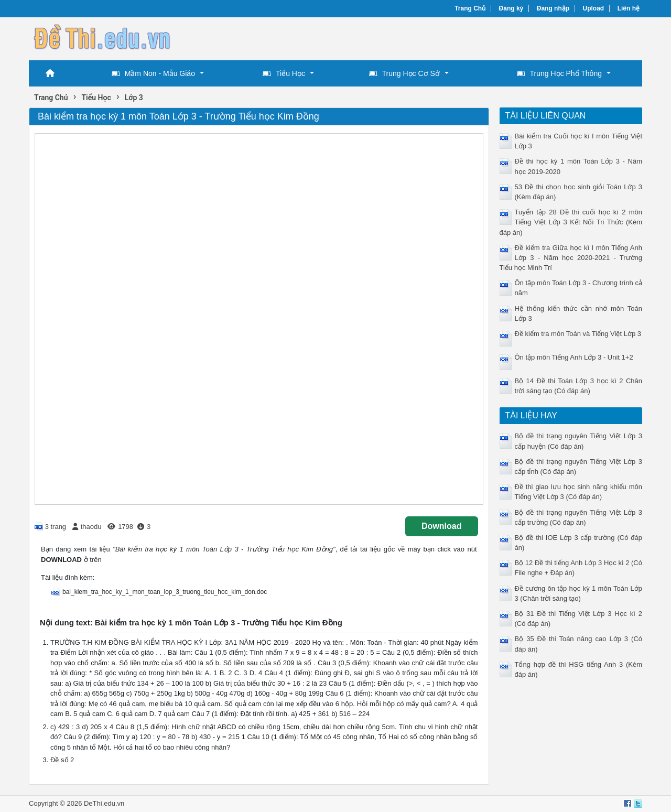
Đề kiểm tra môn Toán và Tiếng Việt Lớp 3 (578, 334)
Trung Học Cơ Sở (404, 73)
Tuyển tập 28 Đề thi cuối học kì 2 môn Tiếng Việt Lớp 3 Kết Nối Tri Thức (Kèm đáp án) (571, 222)
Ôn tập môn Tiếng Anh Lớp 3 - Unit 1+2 (574, 357)
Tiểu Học (284, 73)
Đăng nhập (553, 8)
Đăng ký (511, 8)
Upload (594, 8)
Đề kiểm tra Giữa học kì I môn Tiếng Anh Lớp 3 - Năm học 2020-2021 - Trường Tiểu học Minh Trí (571, 258)
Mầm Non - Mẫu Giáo (153, 73)
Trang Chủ (470, 8)
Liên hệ (629, 8)
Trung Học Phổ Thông (559, 73)
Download (441, 526)
